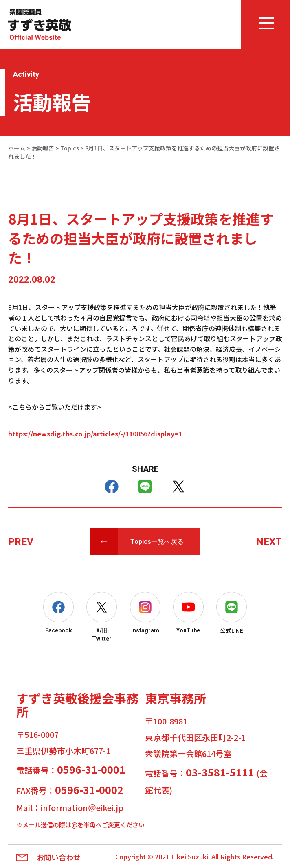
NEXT (269, 542)
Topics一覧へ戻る (157, 542)
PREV (21, 542)
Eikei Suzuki (190, 857)
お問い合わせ (59, 857)
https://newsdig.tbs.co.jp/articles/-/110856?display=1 (95, 434)
